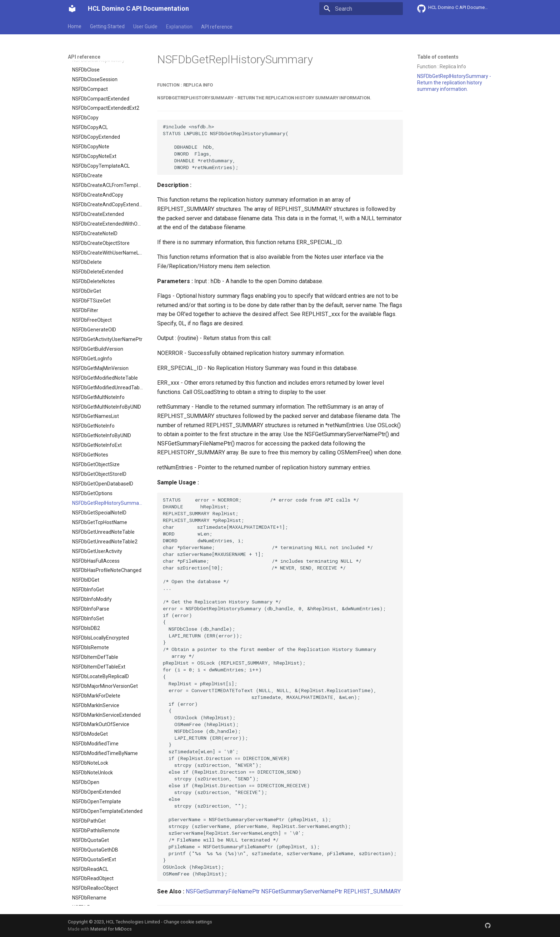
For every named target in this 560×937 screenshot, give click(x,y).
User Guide (145, 26)
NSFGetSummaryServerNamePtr (302, 891)
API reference (217, 26)
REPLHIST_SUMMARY (372, 891)
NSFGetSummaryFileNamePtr (223, 891)
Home (75, 26)
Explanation (179, 26)
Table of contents (438, 57)
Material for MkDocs (111, 929)
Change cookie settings (188, 922)
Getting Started (107, 26)
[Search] (361, 9)
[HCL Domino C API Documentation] (72, 9)
